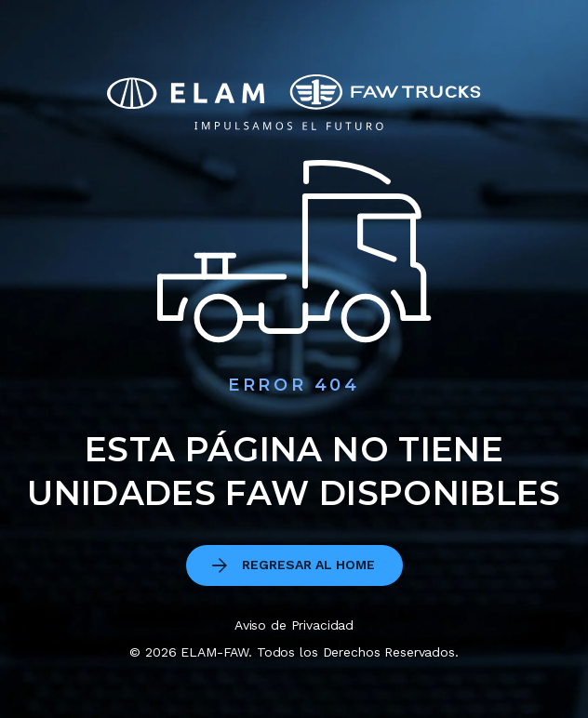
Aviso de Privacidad (294, 625)
